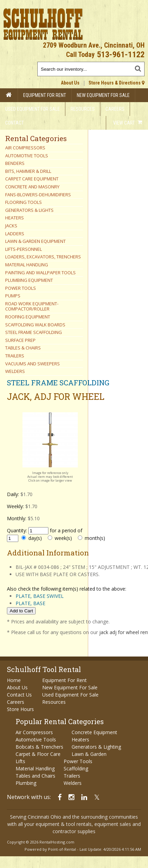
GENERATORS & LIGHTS (29, 210)
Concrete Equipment (94, 732)
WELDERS (15, 371)
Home (14, 680)
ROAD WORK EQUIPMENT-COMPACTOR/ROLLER (32, 306)
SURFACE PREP (20, 340)
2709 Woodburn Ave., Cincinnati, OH (94, 45)
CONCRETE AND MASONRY (32, 187)
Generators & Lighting (96, 747)
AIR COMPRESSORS (25, 148)
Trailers (72, 776)
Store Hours (20, 709)
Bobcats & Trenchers (39, 747)
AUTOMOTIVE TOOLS (27, 156)
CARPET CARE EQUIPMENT (32, 179)
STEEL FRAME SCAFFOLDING (34, 332)
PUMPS (13, 296)
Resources (83, 109)
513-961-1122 (121, 55)
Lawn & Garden (89, 754)
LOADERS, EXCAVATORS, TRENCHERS (43, 257)
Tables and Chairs (35, 776)
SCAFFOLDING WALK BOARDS (35, 325)
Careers (115, 109)
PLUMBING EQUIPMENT (29, 280)
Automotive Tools (36, 739)
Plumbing (26, 783)
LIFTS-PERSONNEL (24, 249)
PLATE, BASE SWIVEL (40, 596)
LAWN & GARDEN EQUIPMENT (35, 241)
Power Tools (78, 761)
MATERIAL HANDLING (27, 265)
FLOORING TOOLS (24, 202)
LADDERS (15, 234)
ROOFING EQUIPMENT (28, 317)
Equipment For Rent (45, 95)
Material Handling (35, 768)
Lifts (20, 761)
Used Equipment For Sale (33, 109)
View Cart (128, 123)
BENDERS (15, 163)
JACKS (11, 226)
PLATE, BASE (30, 603)
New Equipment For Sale (103, 95)
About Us (70, 83)
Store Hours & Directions (117, 83)
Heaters (80, 739)
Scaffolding (76, 768)
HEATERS (15, 218)
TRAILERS (15, 356)
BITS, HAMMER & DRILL (28, 171)
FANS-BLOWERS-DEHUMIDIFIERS (38, 195)
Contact (15, 123)
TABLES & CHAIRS (23, 348)
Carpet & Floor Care (38, 754)
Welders (73, 783)
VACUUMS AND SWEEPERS (33, 364)
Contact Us (19, 695)
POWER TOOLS (21, 288)
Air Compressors (34, 732)
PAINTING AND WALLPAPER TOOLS (40, 273)
